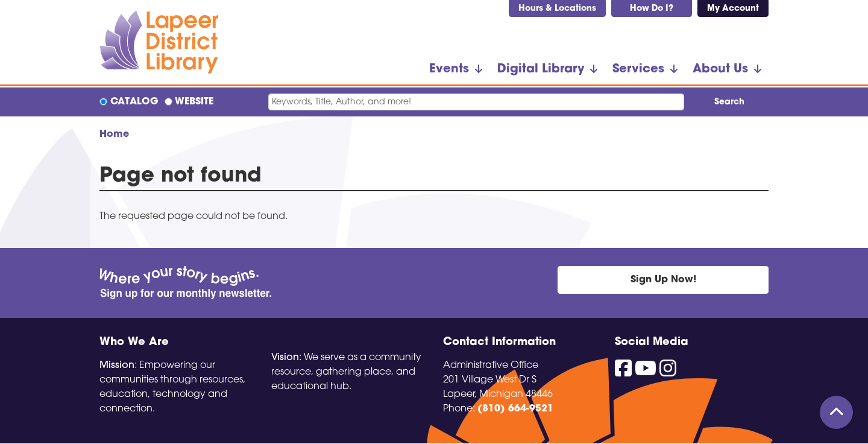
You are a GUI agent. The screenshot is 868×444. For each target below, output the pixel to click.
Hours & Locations (557, 9)
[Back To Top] (836, 412)
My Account (733, 9)
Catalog (134, 102)
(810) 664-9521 (515, 409)
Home (114, 135)
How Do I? (652, 9)
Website (194, 102)
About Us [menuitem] (720, 69)
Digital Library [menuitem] (541, 69)
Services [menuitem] (638, 69)
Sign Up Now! (663, 280)
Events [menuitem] (449, 69)
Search (729, 102)
